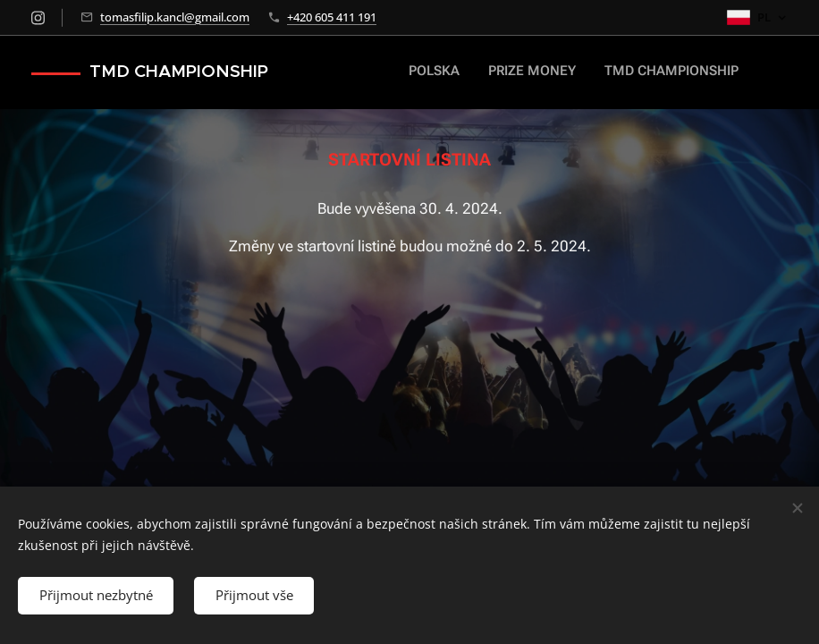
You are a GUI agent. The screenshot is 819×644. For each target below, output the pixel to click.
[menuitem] (650, 72)
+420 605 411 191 (332, 17)
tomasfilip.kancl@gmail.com (175, 17)
